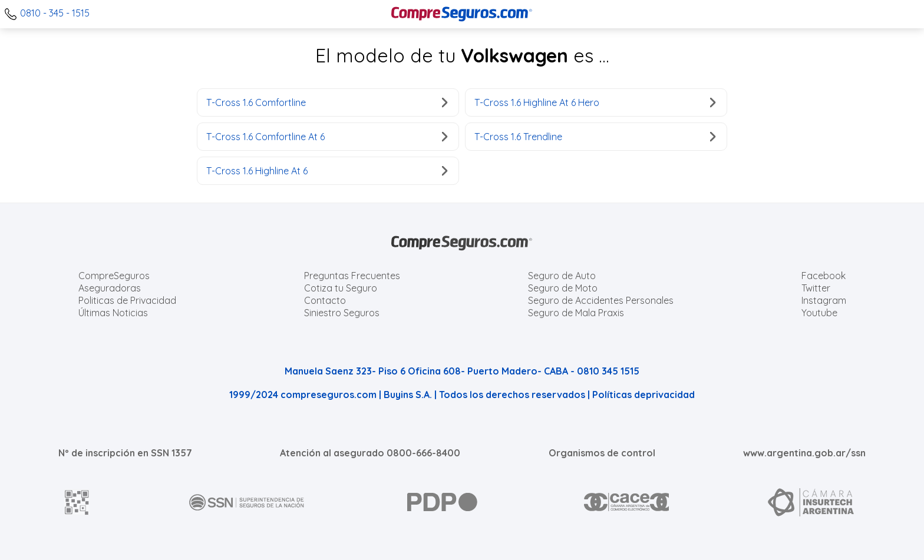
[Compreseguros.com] (462, 14)
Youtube (819, 313)
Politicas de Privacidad (127, 300)
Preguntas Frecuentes (352, 276)
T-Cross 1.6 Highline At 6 (327, 171)
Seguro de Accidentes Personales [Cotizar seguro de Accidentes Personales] (601, 300)
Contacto (325, 300)
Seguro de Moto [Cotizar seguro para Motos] (563, 288)
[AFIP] (77, 502)
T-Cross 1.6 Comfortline (327, 102)
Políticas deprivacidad (643, 395)
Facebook (824, 276)
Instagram (824, 300)
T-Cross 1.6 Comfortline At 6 (327, 137)
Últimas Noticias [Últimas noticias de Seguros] (113, 313)
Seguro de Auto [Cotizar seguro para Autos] (562, 276)
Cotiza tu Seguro (341, 288)
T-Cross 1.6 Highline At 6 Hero (595, 102)
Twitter (816, 288)
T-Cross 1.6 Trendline (595, 137)
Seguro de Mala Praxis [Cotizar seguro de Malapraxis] (576, 313)
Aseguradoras (110, 288)
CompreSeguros (114, 276)
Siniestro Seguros (342, 313)
